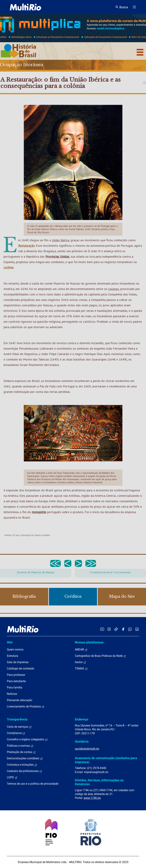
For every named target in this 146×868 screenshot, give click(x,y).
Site (10, 642)
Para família (15, 687)
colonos (114, 289)
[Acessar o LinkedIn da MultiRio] (137, 629)
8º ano (16, 535)
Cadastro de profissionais (24, 771)
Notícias (12, 694)
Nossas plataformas (89, 642)
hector (80, 662)
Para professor (16, 675)
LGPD (12, 777)
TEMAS (81, 669)
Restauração (26, 246)
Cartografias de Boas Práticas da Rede (100, 656)
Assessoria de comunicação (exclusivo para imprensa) (106, 760)
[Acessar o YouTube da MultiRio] (102, 629)
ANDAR (81, 650)
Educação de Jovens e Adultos (36, 535)
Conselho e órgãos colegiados (27, 739)
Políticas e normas (20, 746)
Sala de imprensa (18, 662)
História (8, 535)
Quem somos (15, 650)
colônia (8, 267)
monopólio (39, 512)
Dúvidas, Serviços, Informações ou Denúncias (99, 782)
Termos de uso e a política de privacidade (33, 784)
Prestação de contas (21, 752)
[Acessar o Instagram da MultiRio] (109, 629)
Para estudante (16, 681)
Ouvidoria (82, 741)
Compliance (16, 733)
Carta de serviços (19, 727)
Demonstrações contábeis (25, 758)
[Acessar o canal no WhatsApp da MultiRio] (130, 629)
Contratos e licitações (22, 765)
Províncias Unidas (57, 256)
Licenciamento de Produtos (26, 707)
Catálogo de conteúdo (21, 668)
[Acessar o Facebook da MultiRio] (123, 629)
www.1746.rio (92, 798)
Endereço (82, 719)
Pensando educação (20, 700)
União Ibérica (60, 240)
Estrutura (13, 656)
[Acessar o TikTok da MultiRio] (116, 629)
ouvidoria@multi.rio (87, 749)
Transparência (17, 719)
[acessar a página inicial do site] (25, 7)
